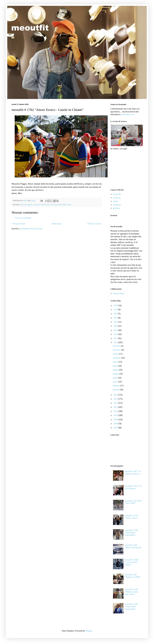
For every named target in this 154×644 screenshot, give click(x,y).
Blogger (89, 631)
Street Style (62, 205)
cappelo (30, 205)
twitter (116, 201)
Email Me (117, 194)
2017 (116, 338)
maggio (116, 374)
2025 (116, 305)
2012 (116, 407)
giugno (116, 370)
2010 (116, 415)
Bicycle (23, 205)
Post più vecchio (94, 224)
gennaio (116, 390)
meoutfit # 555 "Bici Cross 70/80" (133, 502)
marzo (116, 382)
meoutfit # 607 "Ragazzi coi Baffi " (133, 576)
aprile (115, 378)
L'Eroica (54, 205)
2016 (116, 342)
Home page (56, 224)
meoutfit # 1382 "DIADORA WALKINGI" (131, 533)
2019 (116, 330)
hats (48, 205)
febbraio (117, 386)
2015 (116, 395)
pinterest (117, 208)
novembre (117, 350)
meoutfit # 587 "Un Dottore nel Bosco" (133, 473)
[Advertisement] (125, 169)
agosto (116, 362)
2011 (116, 411)
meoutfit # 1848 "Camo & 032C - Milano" (132, 562)
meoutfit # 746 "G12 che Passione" (133, 487)
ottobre (116, 354)
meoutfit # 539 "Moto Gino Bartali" (133, 546)
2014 (116, 399)
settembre (117, 358)
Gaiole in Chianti (40, 205)
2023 (116, 314)
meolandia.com (128, 114)
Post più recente (19, 224)
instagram (117, 205)
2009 (116, 420)
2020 (116, 326)
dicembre (117, 346)
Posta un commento (23, 218)
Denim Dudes (119, 294)
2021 (116, 322)
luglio (115, 366)
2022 (116, 318)
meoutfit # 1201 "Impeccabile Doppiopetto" (131, 607)
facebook (117, 198)
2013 (116, 403)
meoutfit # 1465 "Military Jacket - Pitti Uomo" (132, 592)
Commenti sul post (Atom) (31, 229)
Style (69, 205)
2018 (116, 334)
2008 (116, 424)
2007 (116, 428)
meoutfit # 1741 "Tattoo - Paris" (131, 517)
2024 (116, 310)
